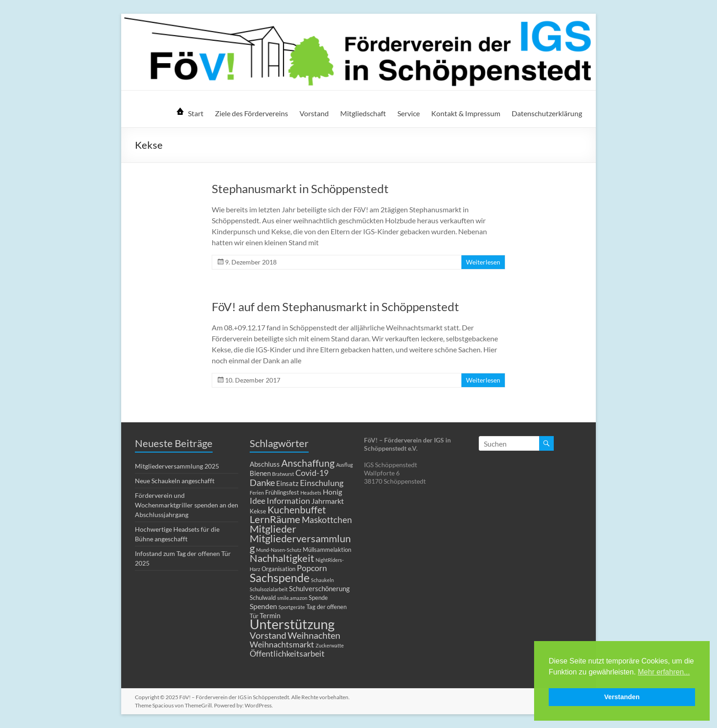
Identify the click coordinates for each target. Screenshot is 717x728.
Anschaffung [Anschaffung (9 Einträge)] (308, 463)
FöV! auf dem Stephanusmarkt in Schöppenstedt (335, 307)
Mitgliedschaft (363, 113)
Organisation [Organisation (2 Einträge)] (278, 569)
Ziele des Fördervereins (251, 113)
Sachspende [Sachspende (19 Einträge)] (280, 577)
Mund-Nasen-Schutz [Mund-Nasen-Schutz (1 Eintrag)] (279, 550)
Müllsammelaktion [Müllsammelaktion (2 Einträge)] (327, 550)
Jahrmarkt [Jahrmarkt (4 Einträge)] (328, 501)
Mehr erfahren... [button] (664, 672)
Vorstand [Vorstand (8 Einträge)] (268, 635)
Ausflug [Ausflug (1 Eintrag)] (345, 465)
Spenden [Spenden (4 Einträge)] (263, 606)
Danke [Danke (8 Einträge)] (262, 482)
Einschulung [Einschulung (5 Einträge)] (322, 483)
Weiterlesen (483, 262)
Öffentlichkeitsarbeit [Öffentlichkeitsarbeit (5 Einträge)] (287, 654)
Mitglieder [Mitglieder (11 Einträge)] (273, 529)
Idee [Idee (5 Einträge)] (257, 501)
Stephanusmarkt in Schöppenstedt (300, 189)
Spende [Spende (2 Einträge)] (318, 598)
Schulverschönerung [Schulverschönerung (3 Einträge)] (319, 588)
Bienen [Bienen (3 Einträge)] (260, 473)
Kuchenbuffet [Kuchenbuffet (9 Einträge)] (297, 510)
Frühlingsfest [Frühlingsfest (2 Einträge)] (282, 492)
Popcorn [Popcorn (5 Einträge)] (312, 568)
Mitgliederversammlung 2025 (177, 466)
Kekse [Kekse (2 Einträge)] (258, 511)
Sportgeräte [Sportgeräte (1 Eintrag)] (292, 607)
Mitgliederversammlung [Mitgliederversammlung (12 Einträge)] (300, 543)
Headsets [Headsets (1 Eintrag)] (311, 493)
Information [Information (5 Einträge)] (288, 501)
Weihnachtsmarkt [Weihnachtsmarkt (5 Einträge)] (282, 644)
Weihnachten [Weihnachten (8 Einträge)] (314, 635)
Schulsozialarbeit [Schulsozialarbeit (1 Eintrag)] (269, 589)
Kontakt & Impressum (466, 113)
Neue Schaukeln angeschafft (175, 481)
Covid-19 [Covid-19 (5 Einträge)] (312, 473)
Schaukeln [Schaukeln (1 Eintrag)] (322, 580)
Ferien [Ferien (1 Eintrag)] (257, 493)
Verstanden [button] (622, 697)
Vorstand (314, 113)
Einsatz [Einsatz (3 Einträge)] (287, 483)
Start (196, 113)
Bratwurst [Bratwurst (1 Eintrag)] (283, 474)
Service (409, 113)
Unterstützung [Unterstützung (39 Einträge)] (292, 624)
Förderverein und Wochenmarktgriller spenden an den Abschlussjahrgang (187, 505)
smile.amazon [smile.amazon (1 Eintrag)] (292, 598)
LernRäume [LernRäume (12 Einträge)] (275, 519)
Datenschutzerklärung (547, 113)
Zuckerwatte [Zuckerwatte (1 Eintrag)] (330, 645)
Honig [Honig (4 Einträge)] (332, 492)
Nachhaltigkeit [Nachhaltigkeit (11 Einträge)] (282, 558)
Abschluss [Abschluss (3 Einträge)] (265, 464)
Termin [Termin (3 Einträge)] (270, 615)
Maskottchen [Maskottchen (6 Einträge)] (327, 520)
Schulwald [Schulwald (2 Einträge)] (263, 598)
